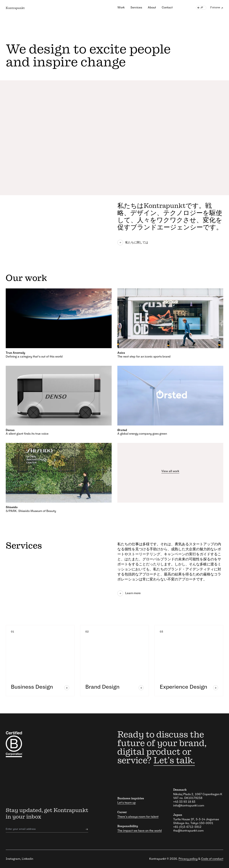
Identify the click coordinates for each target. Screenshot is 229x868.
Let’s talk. (174, 761)
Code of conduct (212, 859)
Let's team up (127, 803)
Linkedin (27, 859)
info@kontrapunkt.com (189, 806)
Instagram (13, 859)
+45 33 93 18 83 (184, 802)
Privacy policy (188, 859)
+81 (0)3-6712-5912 (187, 827)
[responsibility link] (21, 744)
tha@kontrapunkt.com (188, 831)
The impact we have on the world (140, 831)
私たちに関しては (133, 243)
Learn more (129, 593)
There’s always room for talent (138, 817)
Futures (217, 8)
